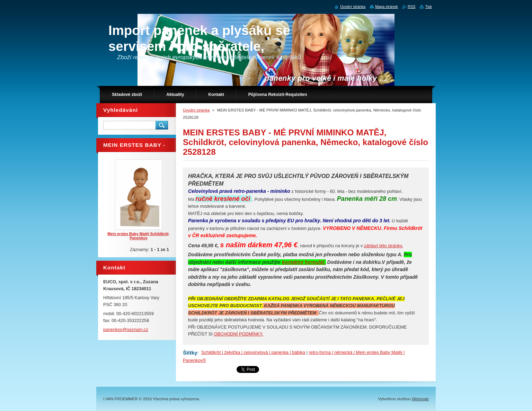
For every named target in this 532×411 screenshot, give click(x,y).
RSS (411, 7)
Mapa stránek (387, 7)
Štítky (190, 353)
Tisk (428, 7)
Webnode (420, 399)
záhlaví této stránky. (384, 246)
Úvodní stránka (196, 110)
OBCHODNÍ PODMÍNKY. (238, 334)
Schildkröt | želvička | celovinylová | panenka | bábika (253, 352)
